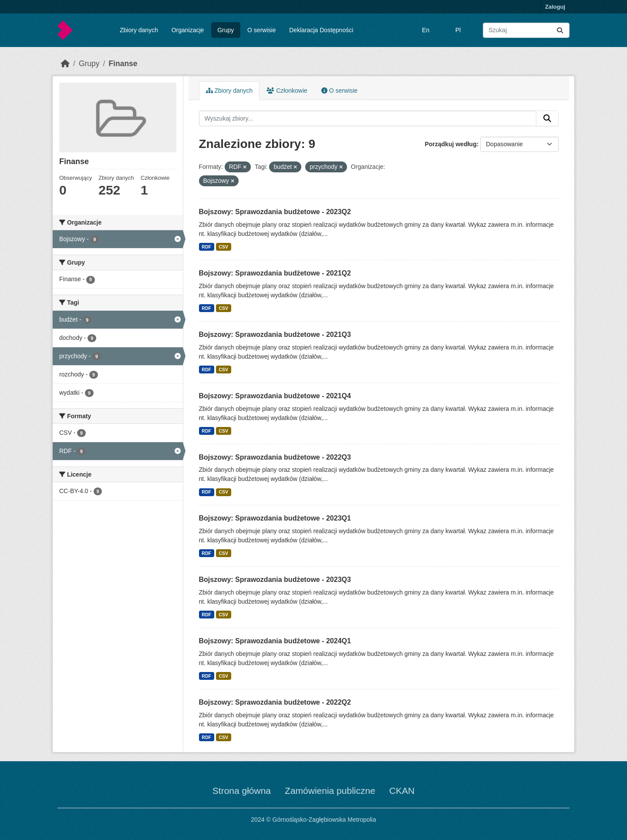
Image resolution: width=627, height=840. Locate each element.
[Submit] (560, 30)
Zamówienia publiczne (330, 791)
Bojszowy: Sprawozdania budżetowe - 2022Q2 (275, 702)
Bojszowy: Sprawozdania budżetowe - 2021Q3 (275, 334)
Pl (458, 30)
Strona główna (242, 791)
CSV (223, 247)
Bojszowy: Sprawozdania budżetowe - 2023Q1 (275, 518)
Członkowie (287, 91)
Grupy (226, 30)
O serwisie (261, 30)
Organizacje (188, 30)
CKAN (402, 791)
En (426, 30)
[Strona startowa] (65, 64)
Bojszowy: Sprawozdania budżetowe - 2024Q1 (275, 641)
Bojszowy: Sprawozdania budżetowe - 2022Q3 (275, 457)
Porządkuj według (450, 144)
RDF (206, 247)
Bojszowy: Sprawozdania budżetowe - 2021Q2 (275, 273)
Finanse (123, 64)
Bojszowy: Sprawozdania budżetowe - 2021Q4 (275, 396)
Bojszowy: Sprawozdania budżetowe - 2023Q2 (275, 212)
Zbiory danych (139, 30)
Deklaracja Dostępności (321, 30)
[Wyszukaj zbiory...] (526, 30)
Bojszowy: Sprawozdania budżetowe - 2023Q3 (275, 580)
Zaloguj (555, 7)
